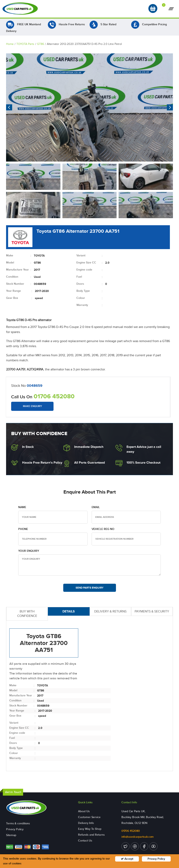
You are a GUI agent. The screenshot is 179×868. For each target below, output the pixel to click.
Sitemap (11, 835)
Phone (23, 529)
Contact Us (85, 841)
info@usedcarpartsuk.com (138, 837)
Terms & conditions (18, 823)
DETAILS (69, 611)
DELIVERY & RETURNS (110, 611)
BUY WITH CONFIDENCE (27, 614)
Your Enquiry (29, 551)
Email (96, 507)
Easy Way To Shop (90, 829)
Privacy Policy (15, 829)
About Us (84, 811)
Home (10, 44)
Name (22, 507)
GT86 (41, 44)
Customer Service (89, 817)
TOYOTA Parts (25, 44)
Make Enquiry (32, 406)
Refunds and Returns (91, 835)
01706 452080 (54, 396)
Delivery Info (86, 823)
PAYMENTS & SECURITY (152, 611)
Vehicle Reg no (103, 529)
